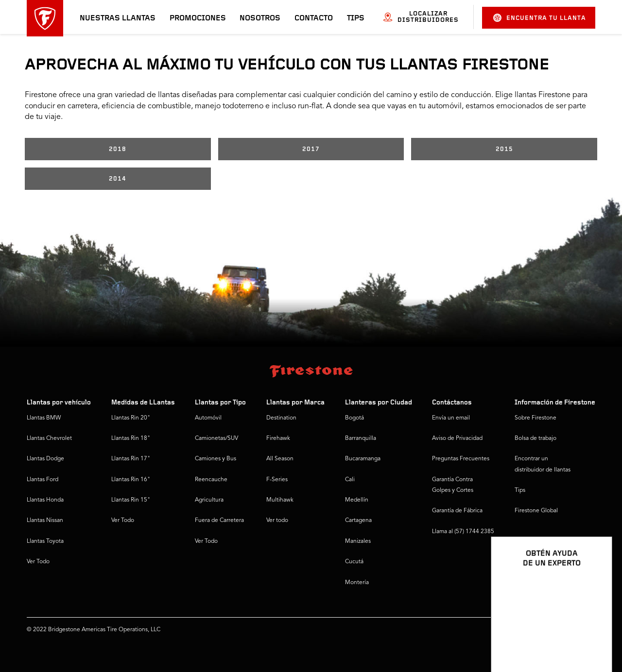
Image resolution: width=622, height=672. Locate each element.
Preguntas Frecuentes (461, 459)
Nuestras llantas (118, 18)
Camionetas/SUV (216, 438)
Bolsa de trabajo (536, 438)
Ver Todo (38, 562)
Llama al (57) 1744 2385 (463, 532)
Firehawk (278, 438)
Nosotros (260, 18)
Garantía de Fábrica (457, 511)
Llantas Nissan (45, 521)
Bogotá (354, 418)
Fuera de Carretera (219, 521)
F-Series (277, 480)
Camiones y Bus (216, 459)
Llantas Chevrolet (49, 438)
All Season (280, 459)
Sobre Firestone (536, 418)
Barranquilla (361, 438)
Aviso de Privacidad (457, 438)
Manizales (358, 541)
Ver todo (277, 521)
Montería (357, 583)
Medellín (357, 500)
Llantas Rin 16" (131, 480)
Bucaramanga (363, 459)
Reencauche (211, 480)
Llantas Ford (43, 480)
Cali (350, 480)
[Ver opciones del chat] (594, 637)
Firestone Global (536, 511)
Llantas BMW (44, 418)
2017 (311, 149)
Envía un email (451, 418)
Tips (356, 18)
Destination (281, 418)
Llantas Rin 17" (131, 459)
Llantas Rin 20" (131, 418)
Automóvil (208, 418)
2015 (504, 149)
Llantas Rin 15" (131, 500)
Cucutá (354, 562)
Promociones (198, 18)
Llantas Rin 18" (131, 438)
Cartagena (358, 521)
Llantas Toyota (45, 541)
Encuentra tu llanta (540, 18)
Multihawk (280, 500)
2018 (118, 149)
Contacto (314, 18)
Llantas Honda (45, 500)
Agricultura (209, 500)
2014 (118, 179)
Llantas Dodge (45, 459)
